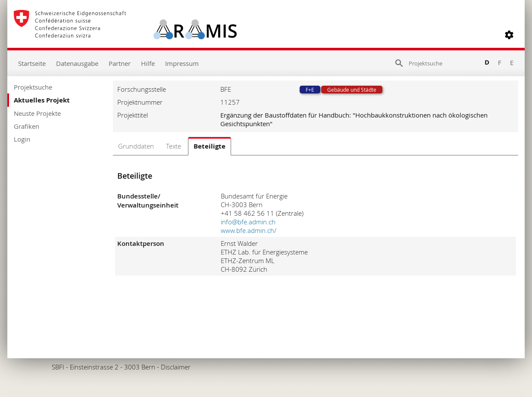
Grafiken (27, 126)
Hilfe (148, 63)
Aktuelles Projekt (42, 100)
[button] (509, 35)
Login (22, 139)
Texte (174, 146)
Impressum (182, 63)
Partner (120, 63)
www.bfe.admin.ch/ (249, 230)
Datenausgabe (77, 63)
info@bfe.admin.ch (248, 222)
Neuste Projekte (37, 113)
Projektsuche (33, 87)
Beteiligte (210, 146)
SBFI (58, 367)
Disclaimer (176, 367)
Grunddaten (136, 146)
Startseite (32, 63)
